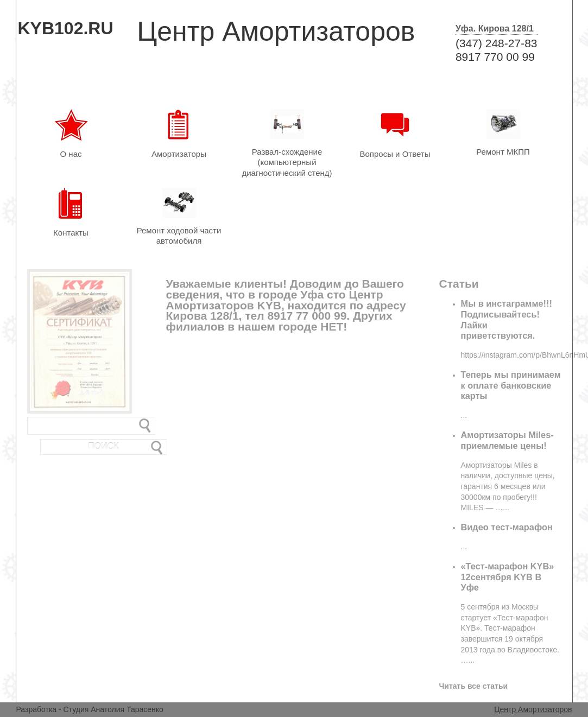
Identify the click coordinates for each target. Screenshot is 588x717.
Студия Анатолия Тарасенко (113, 709)
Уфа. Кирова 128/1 (495, 28)
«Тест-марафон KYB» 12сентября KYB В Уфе (508, 577)
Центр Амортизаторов (533, 709)
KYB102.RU (66, 28)
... (464, 415)
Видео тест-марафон (507, 527)
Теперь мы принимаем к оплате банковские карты (511, 385)
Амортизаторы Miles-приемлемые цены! (507, 440)
